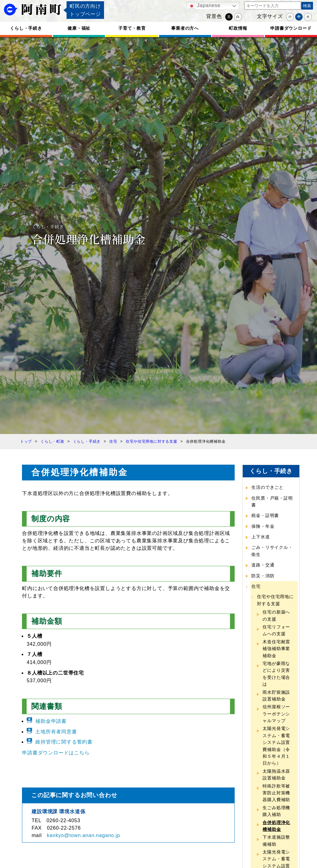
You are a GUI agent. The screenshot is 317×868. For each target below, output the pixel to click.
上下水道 (261, 537)
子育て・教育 (132, 28)
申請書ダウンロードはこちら (56, 753)
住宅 (256, 586)
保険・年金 (263, 526)
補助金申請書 (51, 721)
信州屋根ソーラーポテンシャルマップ (276, 714)
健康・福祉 (79, 28)
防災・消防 (263, 576)
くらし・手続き (26, 28)
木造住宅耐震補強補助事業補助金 (276, 649)
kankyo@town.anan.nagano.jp (84, 835)
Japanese (204, 6)
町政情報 (238, 28)
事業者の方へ (185, 28)
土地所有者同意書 (56, 732)
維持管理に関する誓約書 (64, 742)
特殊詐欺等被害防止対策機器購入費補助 (276, 793)
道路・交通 (263, 565)
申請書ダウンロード (291, 28)
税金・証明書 (265, 515)
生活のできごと (267, 487)
